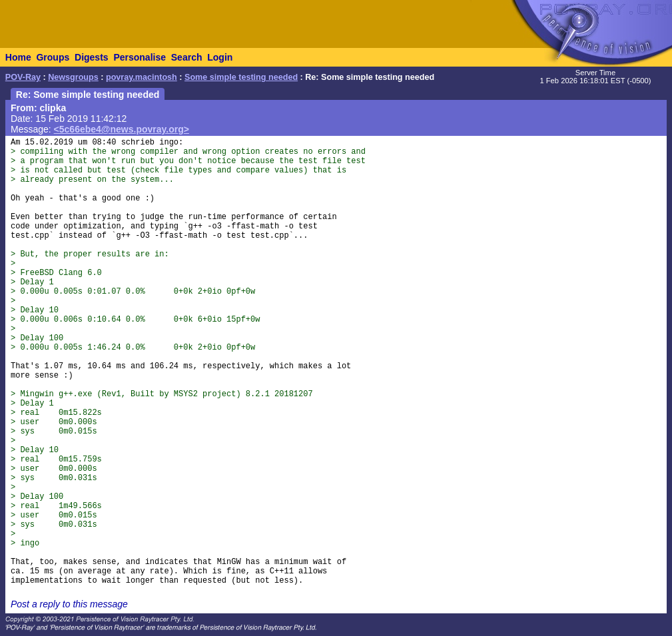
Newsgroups (73, 77)
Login (220, 57)
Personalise (140, 57)
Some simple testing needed (241, 77)
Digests (92, 57)
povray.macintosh (142, 77)
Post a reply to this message (69, 604)
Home (18, 57)
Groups (53, 57)
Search (187, 57)
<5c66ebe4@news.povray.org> (122, 129)
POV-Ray (23, 77)
